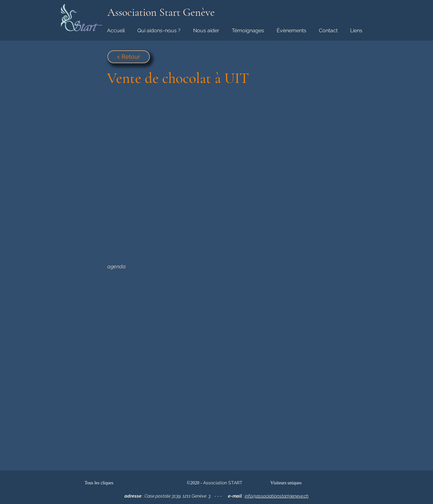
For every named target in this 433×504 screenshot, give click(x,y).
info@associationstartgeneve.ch (277, 496)
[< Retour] (129, 57)
